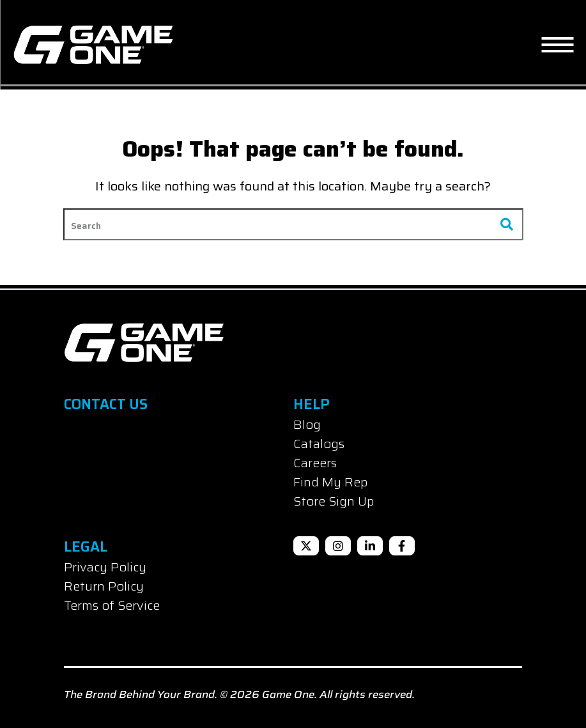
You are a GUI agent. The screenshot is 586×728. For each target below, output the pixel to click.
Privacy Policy (105, 567)
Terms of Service (112, 605)
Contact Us (106, 404)
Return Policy (104, 586)
